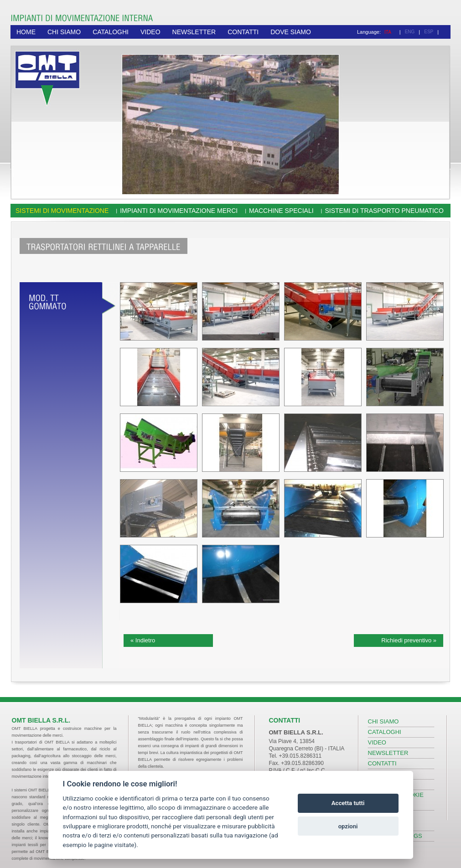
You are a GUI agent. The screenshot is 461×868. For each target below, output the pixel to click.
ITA (388, 32)
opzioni (348, 826)
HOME (26, 32)
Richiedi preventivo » (409, 640)
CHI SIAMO (64, 32)
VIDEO (150, 32)
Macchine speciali (281, 211)
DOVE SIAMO (291, 32)
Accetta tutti (348, 803)
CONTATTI (243, 32)
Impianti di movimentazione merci (179, 211)
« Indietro (143, 640)
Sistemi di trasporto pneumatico (384, 211)
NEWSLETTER (194, 32)
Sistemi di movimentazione (62, 211)
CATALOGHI (111, 32)
